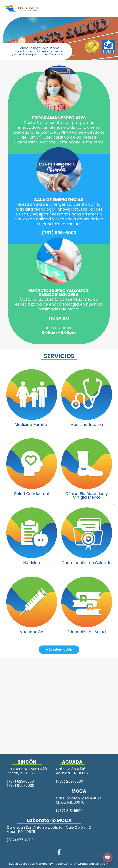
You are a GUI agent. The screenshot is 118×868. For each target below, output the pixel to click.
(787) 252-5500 (69, 781)
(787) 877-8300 (20, 840)
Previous (7, 503)
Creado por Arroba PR (94, 864)
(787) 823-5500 (20, 781)
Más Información (59, 650)
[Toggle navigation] (107, 9)
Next (111, 503)
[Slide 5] (72, 55)
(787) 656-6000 (59, 233)
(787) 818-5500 (69, 811)
